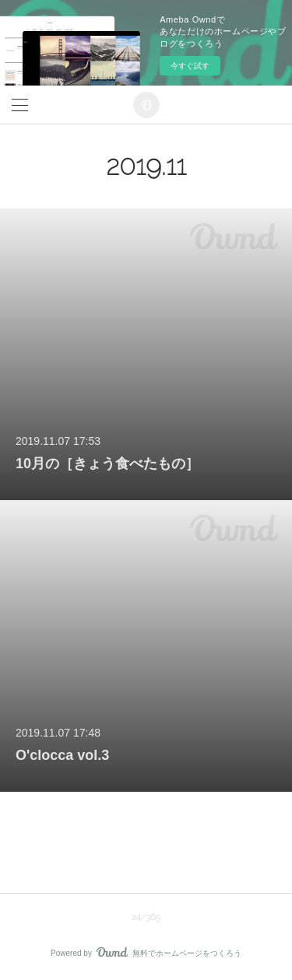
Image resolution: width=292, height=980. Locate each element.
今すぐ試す (190, 66)
